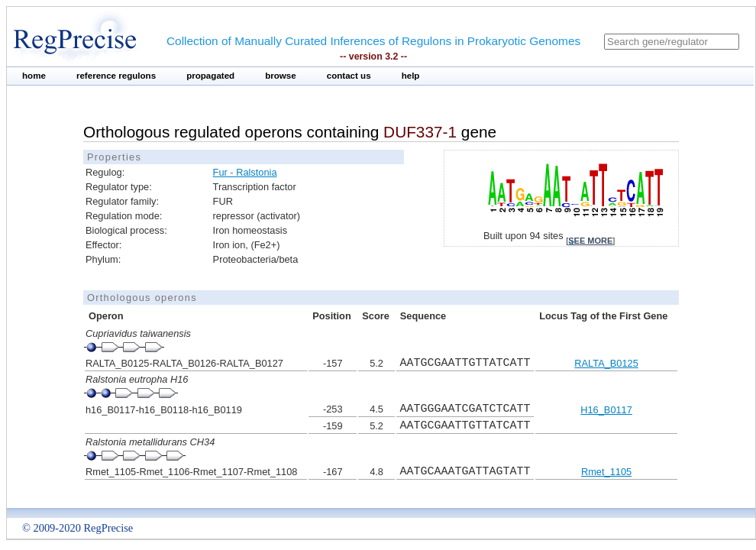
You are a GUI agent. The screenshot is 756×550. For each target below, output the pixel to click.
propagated (210, 76)
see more (590, 241)
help (411, 76)
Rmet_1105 (606, 472)
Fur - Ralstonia (245, 172)
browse (281, 76)
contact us (349, 76)
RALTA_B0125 (606, 363)
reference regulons (116, 76)
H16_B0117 (606, 410)
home (34, 76)
